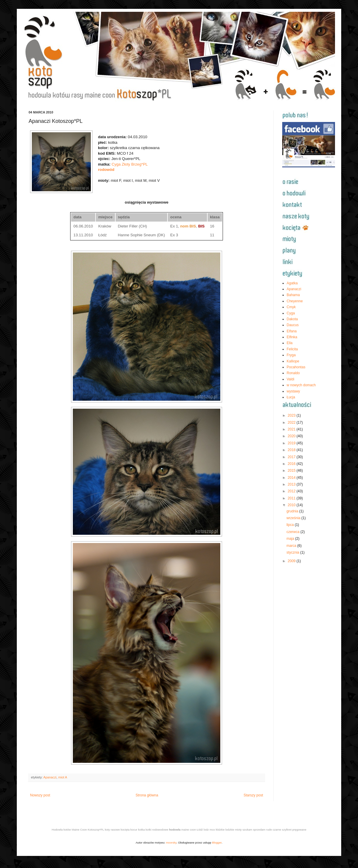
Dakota (292, 319)
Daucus (293, 325)
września (294, 518)
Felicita (292, 349)
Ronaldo (293, 373)
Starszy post (253, 795)
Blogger (217, 843)
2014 (292, 478)
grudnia (293, 511)
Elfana (292, 331)
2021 (292, 429)
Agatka (292, 283)
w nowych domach (301, 385)
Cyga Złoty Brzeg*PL (129, 164)
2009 (292, 561)
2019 (292, 443)
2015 (292, 471)
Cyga (291, 313)
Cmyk (291, 307)
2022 (292, 423)
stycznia (293, 552)
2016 (292, 464)
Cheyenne (295, 301)
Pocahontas (296, 367)
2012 (292, 491)
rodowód (106, 170)
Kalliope (293, 361)
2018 (292, 450)
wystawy (293, 391)
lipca (290, 525)
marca (292, 546)
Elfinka (292, 337)
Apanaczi (50, 777)
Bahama (293, 295)
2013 (292, 484)
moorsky (171, 843)
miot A (63, 777)
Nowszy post (40, 795)
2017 (292, 457)
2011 (292, 498)
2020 (292, 436)
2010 (292, 505)
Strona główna (147, 795)
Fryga (291, 355)
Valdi (290, 379)
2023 (292, 415)
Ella (290, 343)
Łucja (291, 397)
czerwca (293, 532)
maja (291, 539)
